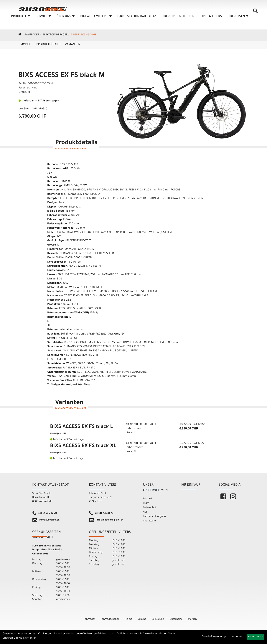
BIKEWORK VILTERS (96, 17)
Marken (192, 619)
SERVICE (44, 17)
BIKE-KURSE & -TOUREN (178, 17)
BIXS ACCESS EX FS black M (62, 76)
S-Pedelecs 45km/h (83, 35)
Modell (26, 45)
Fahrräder (32, 35)
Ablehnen (238, 637)
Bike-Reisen (238, 17)
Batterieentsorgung (154, 517)
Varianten (73, 45)
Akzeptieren (256, 637)
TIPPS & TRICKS (211, 17)
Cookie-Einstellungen (215, 637)
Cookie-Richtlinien (25, 638)
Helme (128, 619)
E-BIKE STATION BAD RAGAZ (137, 17)
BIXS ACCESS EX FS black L (81, 427)
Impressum (149, 521)
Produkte (21, 17)
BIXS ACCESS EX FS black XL (83, 446)
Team (146, 503)
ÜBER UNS (66, 17)
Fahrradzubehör (110, 619)
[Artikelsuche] (256, 13)
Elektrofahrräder (55, 35)
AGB (145, 512)
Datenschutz (150, 508)
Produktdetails (48, 45)
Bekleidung (158, 619)
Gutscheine (176, 619)
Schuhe (142, 619)
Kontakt (148, 499)
